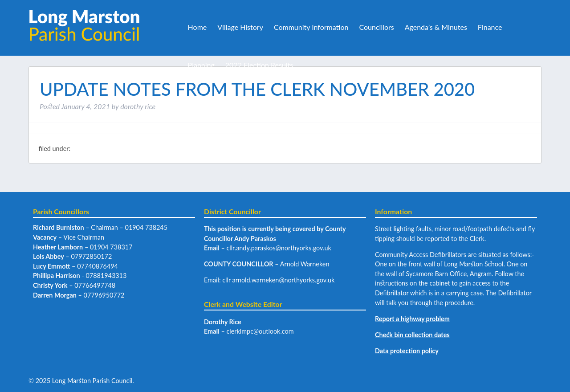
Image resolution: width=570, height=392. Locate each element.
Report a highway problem (412, 319)
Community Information (311, 27)
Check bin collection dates (412, 335)
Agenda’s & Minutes (436, 27)
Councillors (376, 27)
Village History (240, 27)
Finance (490, 27)
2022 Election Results (259, 65)
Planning (201, 65)
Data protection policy (407, 351)
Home (197, 27)
